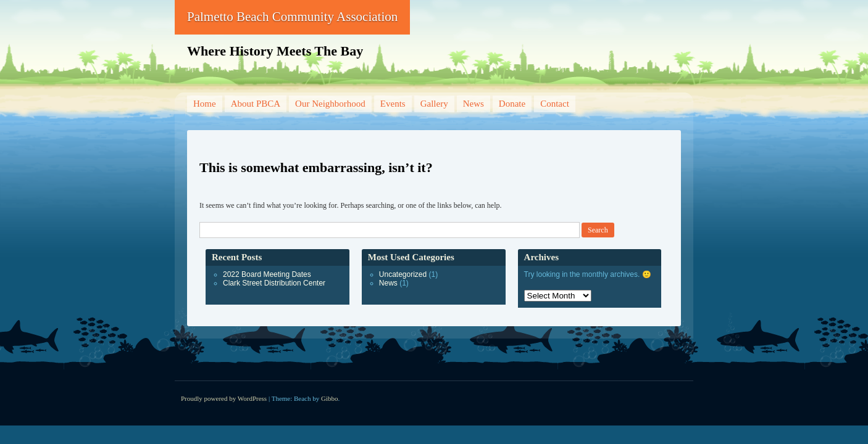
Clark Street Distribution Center (274, 283)
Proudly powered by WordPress (224, 398)
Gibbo (330, 398)
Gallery (434, 104)
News (474, 104)
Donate (512, 104)
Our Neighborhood (330, 104)
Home (205, 104)
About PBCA (256, 104)
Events (393, 104)
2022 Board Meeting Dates (267, 274)
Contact (555, 104)
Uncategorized (403, 274)
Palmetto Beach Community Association (292, 17)
